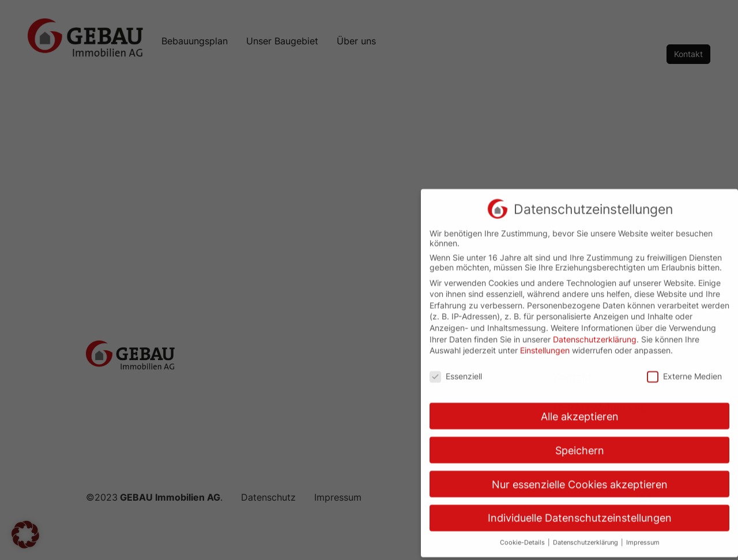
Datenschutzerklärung (595, 331)
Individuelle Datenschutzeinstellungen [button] (580, 510)
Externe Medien (684, 368)
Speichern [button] (580, 442)
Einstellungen (545, 343)
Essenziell (456, 368)
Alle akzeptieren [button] (580, 408)
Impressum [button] (643, 535)
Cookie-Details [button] (523, 535)
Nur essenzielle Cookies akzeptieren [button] (580, 476)
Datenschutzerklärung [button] (586, 535)
